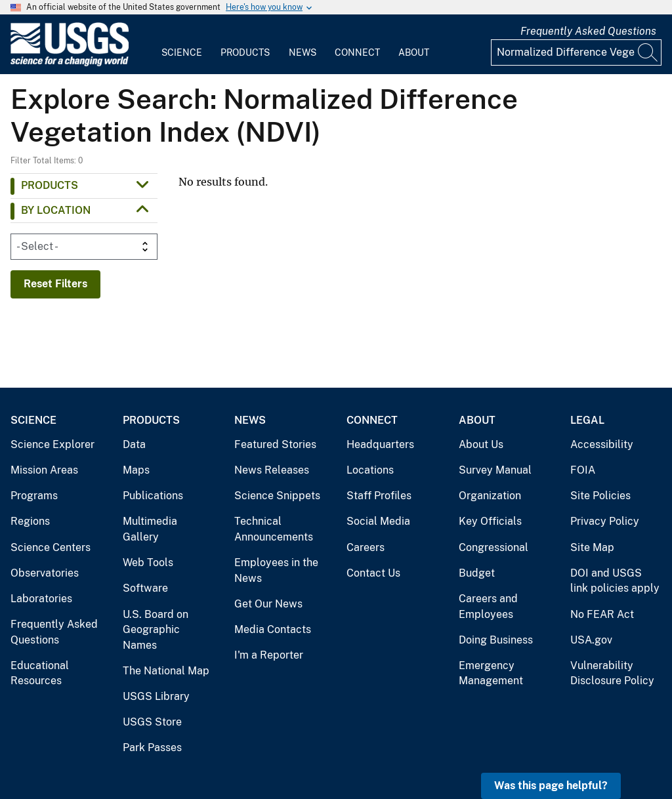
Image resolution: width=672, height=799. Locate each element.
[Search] (648, 52)
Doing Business (496, 640)
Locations (370, 470)
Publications (153, 496)
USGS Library (156, 696)
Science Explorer (52, 444)
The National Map (166, 671)
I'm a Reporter (269, 655)
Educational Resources (40, 673)
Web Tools (148, 563)
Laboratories (41, 599)
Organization (490, 496)
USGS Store (152, 722)
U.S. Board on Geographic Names (156, 630)
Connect (357, 52)
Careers (366, 547)
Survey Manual (495, 470)
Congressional (493, 547)
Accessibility (602, 444)
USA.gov (591, 640)
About (414, 52)
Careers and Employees (488, 606)
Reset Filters (55, 284)
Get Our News (268, 604)
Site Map (592, 547)
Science (182, 52)
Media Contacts (273, 629)
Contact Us (373, 573)
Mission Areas (44, 470)
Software (145, 588)
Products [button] (50, 185)
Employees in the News (276, 570)
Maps (136, 470)
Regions (30, 521)
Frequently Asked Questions (588, 31)
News (303, 52)
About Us (481, 444)
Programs (34, 496)
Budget (477, 573)
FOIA (583, 470)
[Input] (576, 52)
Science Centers (51, 547)
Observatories (45, 573)
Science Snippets (277, 496)
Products (245, 52)
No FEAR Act (602, 614)
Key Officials (490, 521)
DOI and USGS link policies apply (615, 581)
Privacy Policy (605, 521)
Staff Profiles (379, 496)
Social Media (378, 521)
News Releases (272, 470)
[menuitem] (182, 45)
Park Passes (152, 748)
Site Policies (600, 496)
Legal (587, 420)
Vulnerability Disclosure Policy (612, 673)
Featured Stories (275, 444)
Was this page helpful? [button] (551, 786)
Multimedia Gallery (150, 529)
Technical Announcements (274, 529)
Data (134, 444)
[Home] (70, 63)
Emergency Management (491, 673)
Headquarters (380, 444)
